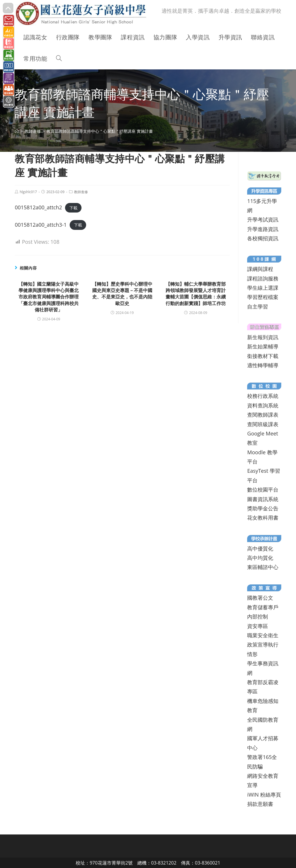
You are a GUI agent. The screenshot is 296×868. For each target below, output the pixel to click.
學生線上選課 (263, 288)
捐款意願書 (260, 804)
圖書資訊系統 (263, 499)
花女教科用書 (263, 518)
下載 (73, 208)
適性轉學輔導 (263, 365)
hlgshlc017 (28, 192)
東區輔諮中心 (263, 567)
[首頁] (17, 131)
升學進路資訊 (263, 229)
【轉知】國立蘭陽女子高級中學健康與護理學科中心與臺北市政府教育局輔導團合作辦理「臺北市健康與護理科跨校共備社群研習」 (49, 297)
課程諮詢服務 (263, 278)
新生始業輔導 (263, 346)
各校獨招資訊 (263, 238)
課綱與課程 (260, 269)
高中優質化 (260, 548)
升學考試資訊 (263, 219)
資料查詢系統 (263, 405)
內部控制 (258, 616)
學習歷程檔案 (263, 297)
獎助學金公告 (263, 508)
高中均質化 (260, 558)
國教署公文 (260, 598)
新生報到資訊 (263, 337)
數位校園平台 (263, 490)
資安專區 (258, 626)
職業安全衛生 (263, 635)
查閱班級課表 (263, 424)
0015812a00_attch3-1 (41, 225)
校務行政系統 (263, 396)
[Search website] (59, 59)
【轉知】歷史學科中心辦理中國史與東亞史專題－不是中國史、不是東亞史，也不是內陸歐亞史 (122, 294)
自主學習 (258, 306)
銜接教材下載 (263, 356)
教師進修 (81, 192)
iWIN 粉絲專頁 (264, 795)
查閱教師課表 (263, 415)
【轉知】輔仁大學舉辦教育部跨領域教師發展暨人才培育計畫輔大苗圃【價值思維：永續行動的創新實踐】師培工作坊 (196, 294)
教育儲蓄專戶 (263, 607)
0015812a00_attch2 (38, 207)
